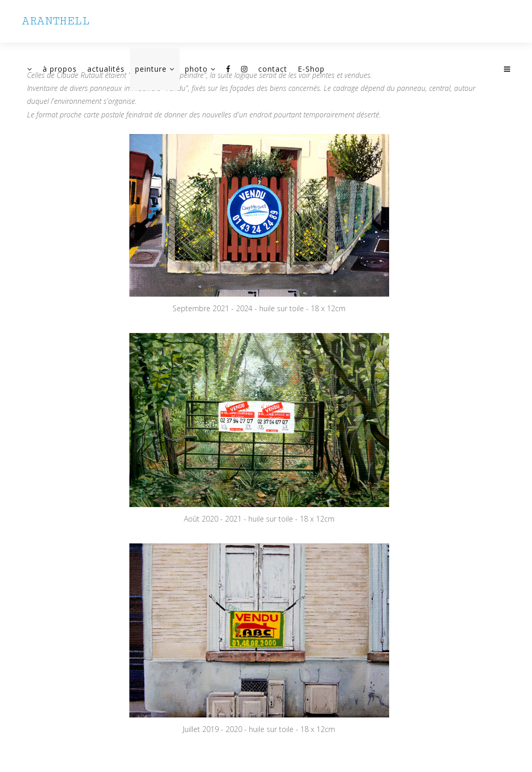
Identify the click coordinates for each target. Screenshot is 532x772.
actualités (106, 69)
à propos (60, 69)
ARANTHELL (56, 21)
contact (273, 69)
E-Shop (311, 69)
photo (196, 69)
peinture (151, 69)
